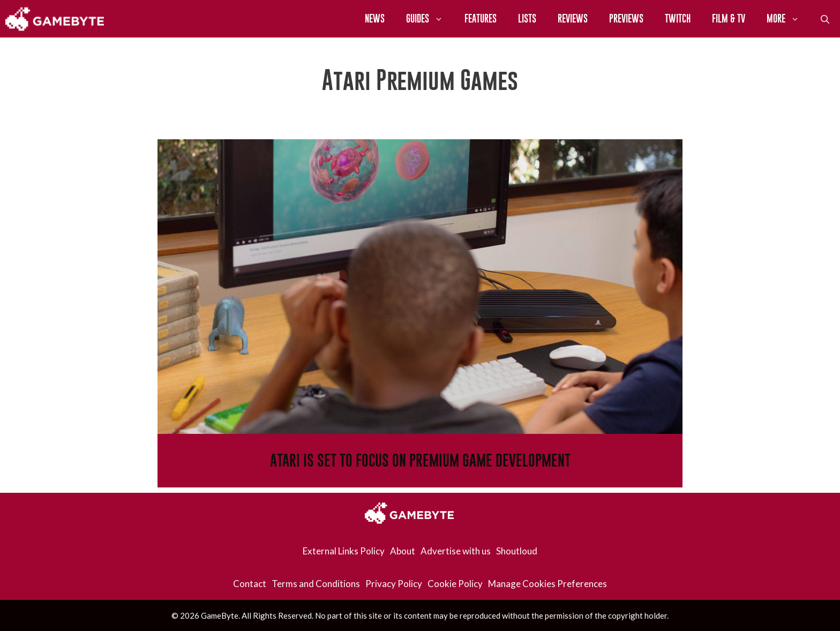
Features (481, 18)
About (403, 551)
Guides (430, 19)
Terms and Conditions (316, 584)
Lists (527, 18)
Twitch (678, 18)
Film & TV (729, 18)
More (788, 19)
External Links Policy (344, 551)
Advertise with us (456, 551)
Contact (250, 584)
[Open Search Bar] (825, 19)
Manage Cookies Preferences (547, 584)
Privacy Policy (394, 584)
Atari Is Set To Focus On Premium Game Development (420, 460)
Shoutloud (517, 551)
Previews (626, 18)
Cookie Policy (455, 584)
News (375, 18)
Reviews (573, 18)
